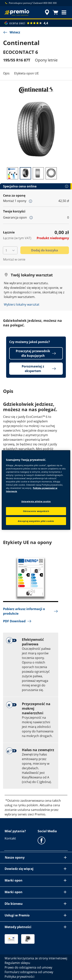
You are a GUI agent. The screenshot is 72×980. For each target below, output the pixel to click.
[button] (64, 12)
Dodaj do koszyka (45, 250)
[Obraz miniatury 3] (38, 173)
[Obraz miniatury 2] (25, 173)
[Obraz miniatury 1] (13, 173)
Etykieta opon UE (26, 73)
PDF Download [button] (17, 621)
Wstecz (12, 32)
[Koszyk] (55, 12)
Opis (6, 73)
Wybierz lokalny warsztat (22, 304)
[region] (36, 490)
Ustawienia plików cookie (36, 501)
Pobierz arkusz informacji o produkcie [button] (31, 611)
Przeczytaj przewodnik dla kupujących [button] (36, 353)
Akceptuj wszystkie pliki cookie (36, 521)
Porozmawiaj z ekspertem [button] (39, 369)
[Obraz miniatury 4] (51, 173)
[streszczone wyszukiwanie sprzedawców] (47, 12)
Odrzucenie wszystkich (36, 511)
